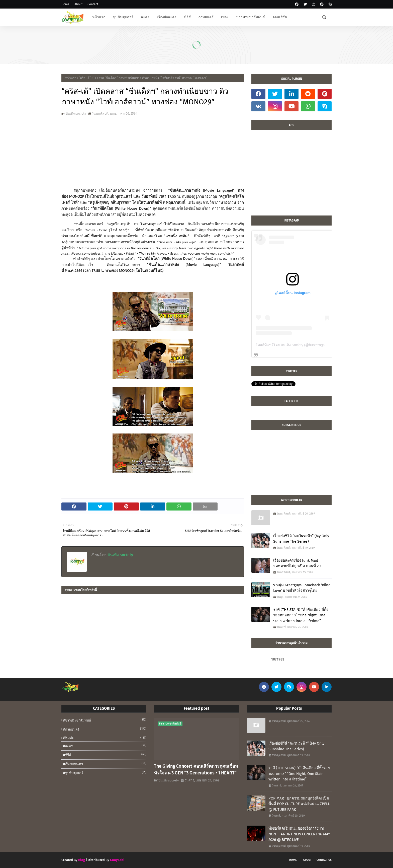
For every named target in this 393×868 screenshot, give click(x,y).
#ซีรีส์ (105, 755)
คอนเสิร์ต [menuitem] (280, 17)
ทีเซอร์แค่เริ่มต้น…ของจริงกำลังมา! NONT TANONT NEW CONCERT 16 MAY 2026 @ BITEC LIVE (299, 834)
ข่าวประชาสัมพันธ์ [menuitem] (251, 17)
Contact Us (324, 860)
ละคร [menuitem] (145, 17)
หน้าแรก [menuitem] (99, 17)
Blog (82, 860)
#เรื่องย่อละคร (105, 764)
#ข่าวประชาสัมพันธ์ (105, 720)
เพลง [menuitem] (225, 17)
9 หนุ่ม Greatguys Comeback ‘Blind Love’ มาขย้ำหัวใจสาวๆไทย (302, 588)
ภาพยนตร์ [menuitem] (206, 17)
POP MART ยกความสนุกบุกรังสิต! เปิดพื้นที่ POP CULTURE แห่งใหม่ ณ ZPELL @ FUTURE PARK (299, 804)
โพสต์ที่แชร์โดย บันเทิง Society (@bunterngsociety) (295, 345)
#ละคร (105, 746)
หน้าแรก (71, 78)
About (78, 4)
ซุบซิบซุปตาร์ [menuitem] (123, 17)
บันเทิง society (76, 114)
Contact (93, 4)
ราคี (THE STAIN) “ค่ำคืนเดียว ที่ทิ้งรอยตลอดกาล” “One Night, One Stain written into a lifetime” (301, 615)
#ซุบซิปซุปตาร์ (105, 773)
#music (105, 738)
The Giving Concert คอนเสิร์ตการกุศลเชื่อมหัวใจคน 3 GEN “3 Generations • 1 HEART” (196, 770)
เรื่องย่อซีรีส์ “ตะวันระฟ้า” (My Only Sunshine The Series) (301, 539)
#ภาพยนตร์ (105, 729)
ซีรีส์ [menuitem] (187, 17)
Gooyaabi (117, 860)
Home (65, 4)
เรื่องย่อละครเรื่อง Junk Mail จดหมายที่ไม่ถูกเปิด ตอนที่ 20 (297, 563)
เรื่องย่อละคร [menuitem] (167, 17)
